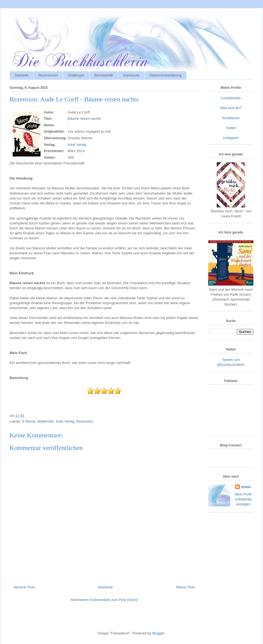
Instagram (231, 138)
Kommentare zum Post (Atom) (114, 600)
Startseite (22, 75)
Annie (246, 487)
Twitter (231, 128)
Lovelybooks (231, 98)
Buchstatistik (104, 75)
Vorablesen (231, 118)
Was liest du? (231, 108)
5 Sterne (29, 421)
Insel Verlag (77, 145)
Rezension (85, 421)
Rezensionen (48, 75)
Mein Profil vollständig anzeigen (243, 499)
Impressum (131, 75)
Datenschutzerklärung (166, 75)
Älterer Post (185, 587)
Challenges (76, 75)
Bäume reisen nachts (84, 119)
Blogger (158, 633)
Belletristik (46, 421)
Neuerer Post (24, 587)
